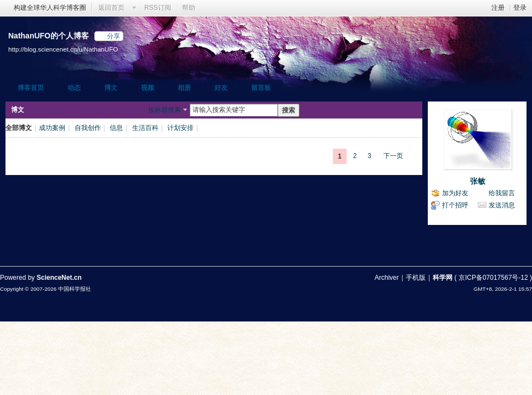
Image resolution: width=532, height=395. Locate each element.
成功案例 (52, 128)
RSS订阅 (158, 8)
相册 (184, 88)
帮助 (189, 8)
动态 (74, 88)
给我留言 (502, 193)
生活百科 (145, 128)
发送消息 (502, 205)
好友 (221, 88)
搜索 (288, 110)
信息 (116, 128)
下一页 (393, 156)
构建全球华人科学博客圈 (50, 8)
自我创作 (88, 128)
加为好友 (455, 193)
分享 (114, 36)
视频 (148, 88)
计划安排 (180, 128)
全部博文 (19, 128)
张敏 (478, 181)
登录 (520, 8)
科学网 (443, 278)
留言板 (261, 88)
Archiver (387, 278)
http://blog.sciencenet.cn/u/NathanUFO (63, 49)
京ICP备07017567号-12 (493, 278)
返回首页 (111, 8)
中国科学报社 (75, 289)
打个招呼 (455, 205)
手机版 (416, 278)
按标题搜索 (165, 110)
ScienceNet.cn (59, 278)
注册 (498, 8)
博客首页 (31, 88)
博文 (111, 88)
